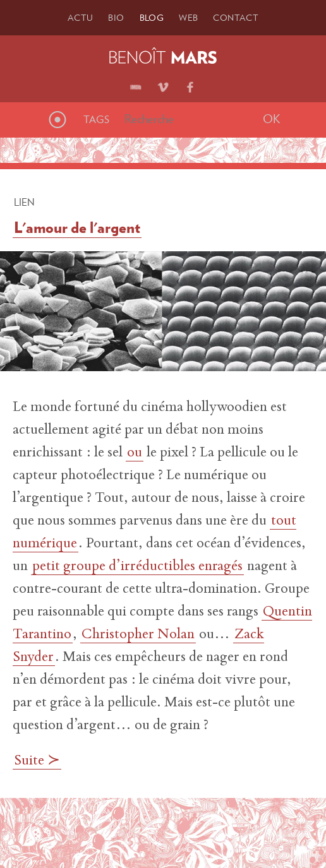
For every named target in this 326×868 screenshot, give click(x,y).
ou (135, 453)
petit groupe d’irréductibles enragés (137, 567)
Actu (81, 18)
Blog (152, 18)
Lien (24, 202)
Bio (116, 18)
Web (188, 18)
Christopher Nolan (138, 635)
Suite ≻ (37, 761)
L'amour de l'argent (77, 227)
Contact (236, 18)
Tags (97, 119)
